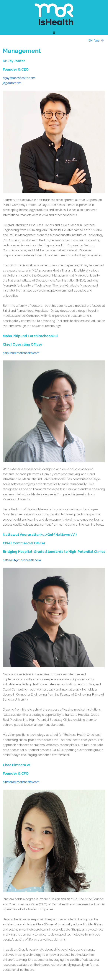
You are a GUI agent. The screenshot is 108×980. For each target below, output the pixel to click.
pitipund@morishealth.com (21, 353)
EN (90, 40)
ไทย (97, 40)
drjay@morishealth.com (19, 78)
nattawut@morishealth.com (22, 560)
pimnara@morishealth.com (21, 782)
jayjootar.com (12, 83)
